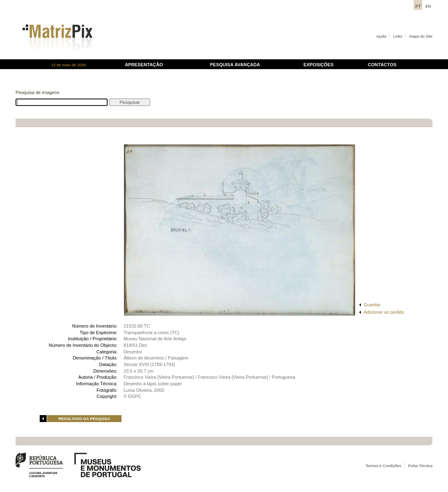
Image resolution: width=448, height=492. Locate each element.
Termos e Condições (383, 466)
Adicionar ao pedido (384, 312)
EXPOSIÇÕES (319, 65)
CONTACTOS (382, 65)
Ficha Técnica (420, 466)
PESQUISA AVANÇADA (235, 65)
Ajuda (382, 36)
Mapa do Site (421, 36)
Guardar (372, 305)
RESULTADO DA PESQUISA (84, 419)
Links (398, 36)
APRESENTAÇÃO (144, 65)
